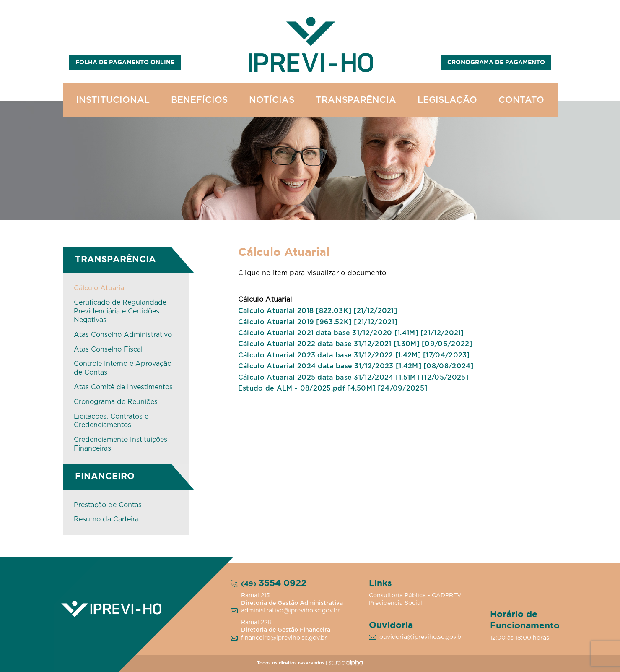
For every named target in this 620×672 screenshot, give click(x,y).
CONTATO (521, 100)
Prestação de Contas (108, 505)
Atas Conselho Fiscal (108, 349)
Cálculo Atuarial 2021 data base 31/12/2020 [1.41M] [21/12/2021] (351, 333)
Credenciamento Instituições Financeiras (121, 444)
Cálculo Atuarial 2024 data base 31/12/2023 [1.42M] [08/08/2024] (356, 366)
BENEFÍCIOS (199, 100)
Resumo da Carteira (106, 519)
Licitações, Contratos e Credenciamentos (111, 421)
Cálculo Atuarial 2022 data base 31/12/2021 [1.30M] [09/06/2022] (355, 344)
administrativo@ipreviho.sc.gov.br (291, 611)
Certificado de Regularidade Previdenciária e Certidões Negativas (120, 311)
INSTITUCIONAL (113, 100)
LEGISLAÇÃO (447, 100)
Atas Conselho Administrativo (123, 335)
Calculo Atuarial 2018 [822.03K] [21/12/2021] (318, 311)
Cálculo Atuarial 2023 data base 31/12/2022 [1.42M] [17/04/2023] (354, 355)
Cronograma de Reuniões (116, 402)
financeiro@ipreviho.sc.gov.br (284, 638)
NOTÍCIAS (272, 100)
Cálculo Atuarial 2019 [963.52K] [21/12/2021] (318, 322)
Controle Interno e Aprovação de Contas (123, 368)
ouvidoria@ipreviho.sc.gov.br (422, 637)
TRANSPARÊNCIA (356, 100)
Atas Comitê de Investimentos (123, 387)
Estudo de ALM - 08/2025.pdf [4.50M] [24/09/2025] (333, 388)
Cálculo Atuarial (100, 288)
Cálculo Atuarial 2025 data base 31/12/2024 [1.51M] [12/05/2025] (353, 378)
